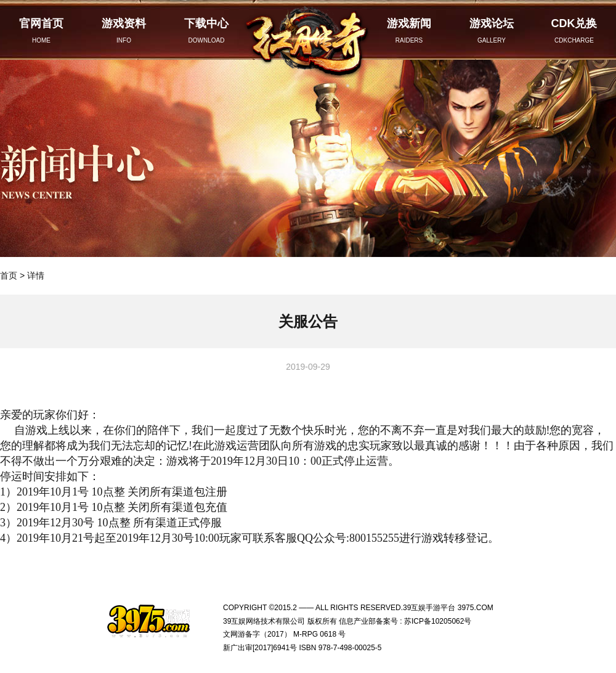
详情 (36, 275)
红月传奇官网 (308, 39)
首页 (9, 275)
